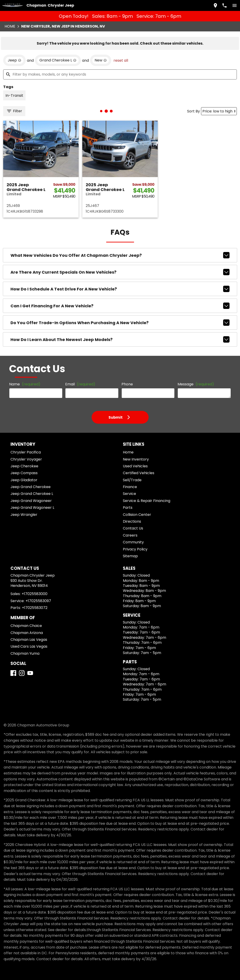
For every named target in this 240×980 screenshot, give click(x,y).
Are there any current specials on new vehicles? (120, 272)
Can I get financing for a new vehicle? (120, 306)
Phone (127, 384)
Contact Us (133, 528)
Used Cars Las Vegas (29, 646)
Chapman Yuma (25, 653)
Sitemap (130, 556)
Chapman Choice (26, 626)
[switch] (235, 5)
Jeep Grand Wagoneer (31, 501)
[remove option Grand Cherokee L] (58, 60)
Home (10, 26)
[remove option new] (101, 60)
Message (196, 384)
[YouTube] (30, 673)
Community (133, 542)
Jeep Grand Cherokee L (32, 494)
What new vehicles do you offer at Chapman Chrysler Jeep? (120, 255)
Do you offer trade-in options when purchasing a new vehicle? (120, 323)
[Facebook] (13, 673)
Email (80, 384)
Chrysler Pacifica (26, 452)
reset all (121, 60)
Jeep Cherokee (24, 466)
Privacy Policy (135, 549)
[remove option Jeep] (14, 60)
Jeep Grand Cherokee (31, 487)
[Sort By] (219, 111)
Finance (130, 487)
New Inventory (136, 459)
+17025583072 (35, 608)
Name (25, 384)
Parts (128, 508)
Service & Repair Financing (147, 501)
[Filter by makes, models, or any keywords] (120, 74)
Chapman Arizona (27, 633)
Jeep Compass (24, 473)
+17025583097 (38, 601)
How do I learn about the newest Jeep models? (120, 339)
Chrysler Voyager (26, 459)
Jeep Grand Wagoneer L (32, 508)
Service (129, 494)
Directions (132, 521)
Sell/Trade (132, 480)
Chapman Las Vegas (29, 640)
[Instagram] (22, 673)
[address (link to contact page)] (215, 5)
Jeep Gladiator (24, 480)
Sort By (194, 111)
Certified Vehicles (139, 473)
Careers (130, 535)
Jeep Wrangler (24, 515)
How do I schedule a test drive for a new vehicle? (120, 289)
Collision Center (137, 515)
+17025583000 (35, 594)
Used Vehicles (135, 466)
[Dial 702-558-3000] (225, 5)
